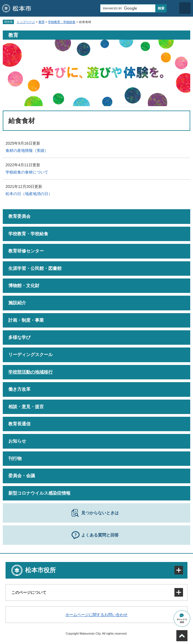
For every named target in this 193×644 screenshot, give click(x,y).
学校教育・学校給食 (62, 22)
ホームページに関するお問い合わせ (96, 615)
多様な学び (19, 337)
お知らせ (17, 441)
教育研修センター (26, 251)
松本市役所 (40, 570)
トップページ (26, 22)
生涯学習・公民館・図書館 (35, 268)
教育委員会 (19, 216)
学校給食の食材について (27, 172)
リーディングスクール (31, 355)
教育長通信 (19, 424)
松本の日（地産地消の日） (29, 194)
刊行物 (15, 458)
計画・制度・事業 (26, 320)
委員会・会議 (22, 476)
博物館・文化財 (24, 286)
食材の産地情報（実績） (27, 150)
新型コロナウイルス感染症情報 (39, 493)
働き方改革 (19, 389)
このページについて (29, 592)
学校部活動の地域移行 (31, 372)
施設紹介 (17, 303)
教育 (42, 22)
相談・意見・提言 (26, 407)
